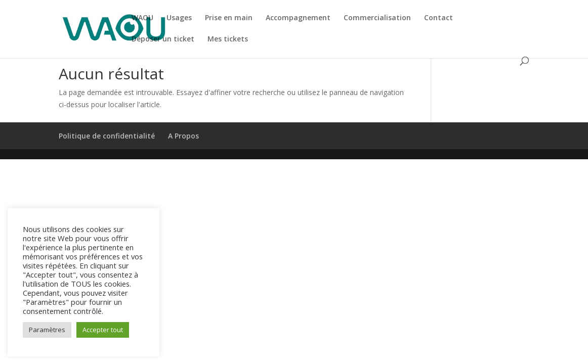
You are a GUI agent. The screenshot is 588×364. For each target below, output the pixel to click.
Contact (438, 18)
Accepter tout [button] (103, 330)
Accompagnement (298, 18)
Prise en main (229, 18)
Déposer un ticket (163, 39)
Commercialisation (377, 18)
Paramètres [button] (47, 330)
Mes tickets (228, 39)
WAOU (142, 18)
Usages (179, 18)
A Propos (183, 136)
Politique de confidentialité (107, 136)
